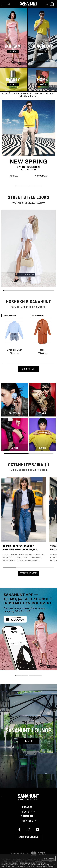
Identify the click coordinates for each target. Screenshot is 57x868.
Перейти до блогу (28, 573)
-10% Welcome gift (9, 316)
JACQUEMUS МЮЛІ (26, 275)
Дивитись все (28, 369)
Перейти (28, 741)
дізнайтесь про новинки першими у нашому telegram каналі (28, 95)
